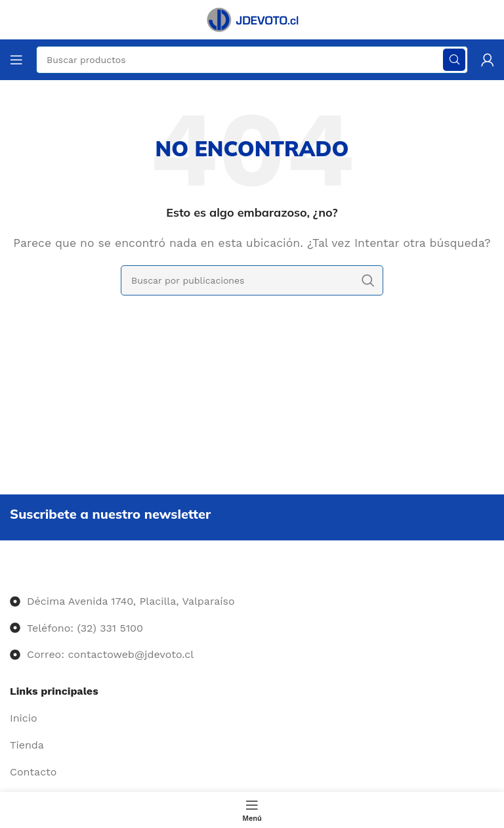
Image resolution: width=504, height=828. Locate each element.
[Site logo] (252, 19)
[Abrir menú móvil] (16, 60)
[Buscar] (252, 280)
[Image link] (10, 575)
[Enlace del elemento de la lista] (252, 718)
